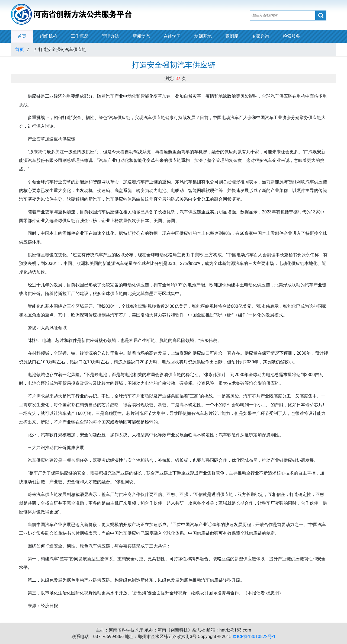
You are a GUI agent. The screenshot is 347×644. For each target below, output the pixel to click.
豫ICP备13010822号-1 (254, 637)
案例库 (232, 36)
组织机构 (49, 36)
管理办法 (110, 36)
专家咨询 (261, 36)
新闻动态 (141, 36)
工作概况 (79, 36)
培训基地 (203, 36)
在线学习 (172, 36)
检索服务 (291, 36)
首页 (22, 36)
